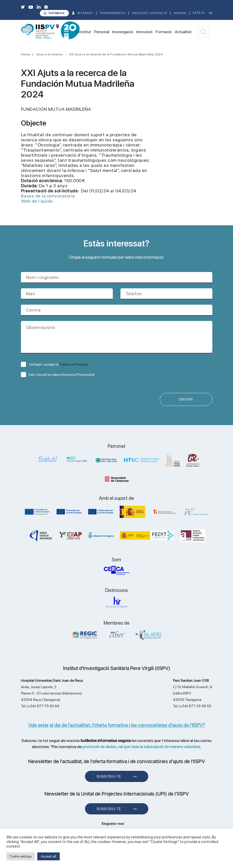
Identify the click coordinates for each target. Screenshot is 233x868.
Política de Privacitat (74, 364)
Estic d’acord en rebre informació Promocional (58, 375)
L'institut (84, 32)
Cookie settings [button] (21, 856)
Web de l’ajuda (37, 201)
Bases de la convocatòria (48, 196)
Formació (164, 32)
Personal (102, 32)
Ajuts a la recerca (50, 54)
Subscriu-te (109, 777)
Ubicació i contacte (150, 13)
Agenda (180, 13)
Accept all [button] (48, 856)
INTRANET (85, 13)
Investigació (123, 32)
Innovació (144, 32)
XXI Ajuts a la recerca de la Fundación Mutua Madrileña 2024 (116, 54)
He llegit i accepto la (55, 364)
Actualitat (183, 32)
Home (26, 54)
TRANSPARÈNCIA (113, 13)
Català (199, 13)
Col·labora (56, 13)
